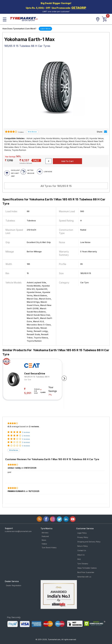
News (44, 540)
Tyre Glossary (83, 564)
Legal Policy (82, 533)
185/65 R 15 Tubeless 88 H (37, 377)
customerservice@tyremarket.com (18, 531)
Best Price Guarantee (86, 572)
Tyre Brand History (49, 548)
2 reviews (21, 132)
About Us (81, 555)
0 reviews (26, 432)
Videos (44, 544)
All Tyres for (56, 186)
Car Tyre (28, 380)
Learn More (45, 29)
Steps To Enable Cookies (87, 568)
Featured (45, 536)
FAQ (79, 559)
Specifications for (54, 201)
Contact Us (82, 550)
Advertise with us (84, 577)
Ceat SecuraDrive (35, 373)
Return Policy (83, 546)
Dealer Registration (14, 585)
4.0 (9, 426)
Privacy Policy (83, 537)
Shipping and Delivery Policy (89, 542)
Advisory (45, 533)
